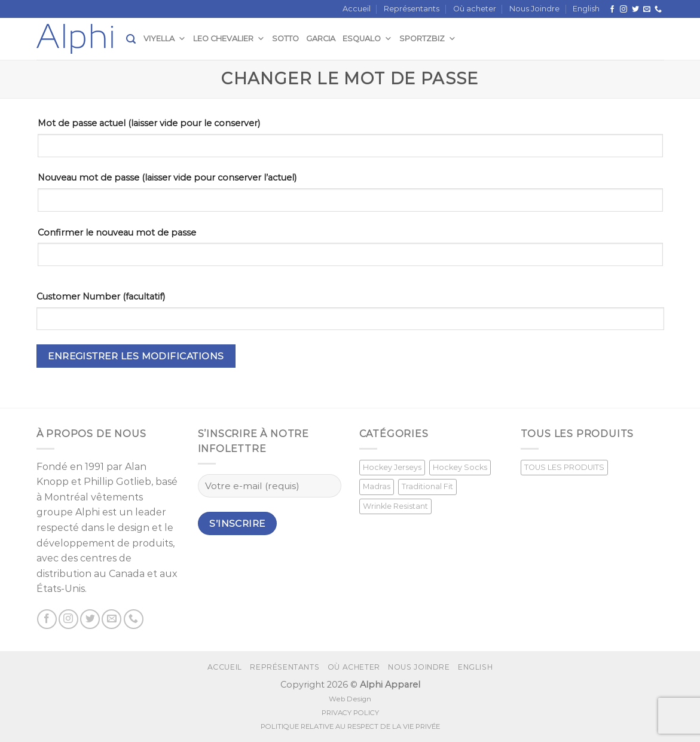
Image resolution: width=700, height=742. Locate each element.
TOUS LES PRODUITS (564, 467)
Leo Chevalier (229, 39)
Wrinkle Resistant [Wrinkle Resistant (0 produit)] (395, 506)
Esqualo (367, 39)
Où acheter (475, 9)
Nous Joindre (534, 9)
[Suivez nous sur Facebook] (612, 10)
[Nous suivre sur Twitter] (635, 10)
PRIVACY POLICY (350, 713)
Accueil (357, 9)
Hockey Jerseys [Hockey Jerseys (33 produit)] (392, 467)
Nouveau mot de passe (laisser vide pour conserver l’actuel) (167, 178)
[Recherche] (131, 39)
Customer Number (101, 297)
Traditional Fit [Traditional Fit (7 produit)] (427, 486)
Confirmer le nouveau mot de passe (117, 233)
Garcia (321, 39)
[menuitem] (586, 9)
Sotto (285, 39)
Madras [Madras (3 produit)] (377, 486)
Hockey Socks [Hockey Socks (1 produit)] (460, 467)
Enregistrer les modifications (136, 356)
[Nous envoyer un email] (647, 10)
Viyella (165, 39)
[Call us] (658, 10)
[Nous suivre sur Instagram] (623, 10)
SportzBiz (428, 39)
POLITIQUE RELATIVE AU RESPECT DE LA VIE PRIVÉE (350, 726)
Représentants (412, 9)
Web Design (350, 699)
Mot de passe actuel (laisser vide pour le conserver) (149, 123)
